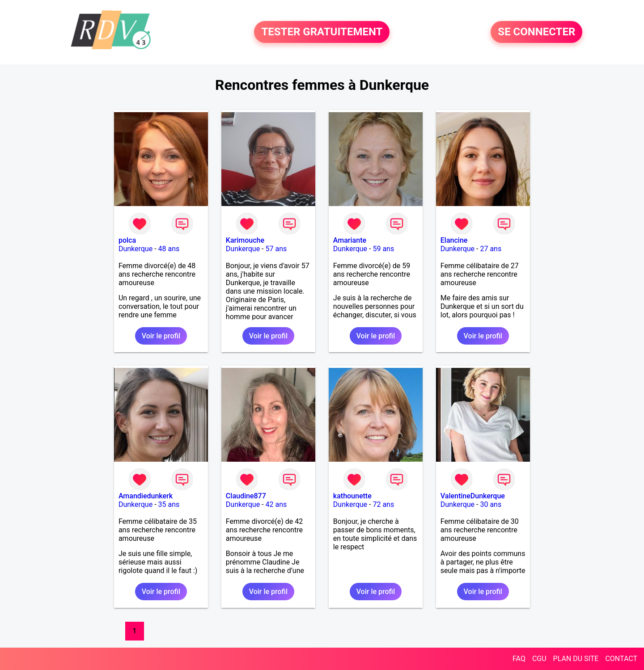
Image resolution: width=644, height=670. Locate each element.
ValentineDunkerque (473, 496)
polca (127, 240)
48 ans (169, 249)
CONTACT (621, 659)
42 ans (276, 504)
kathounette (352, 496)
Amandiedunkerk (146, 496)
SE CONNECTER (536, 32)
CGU (539, 659)
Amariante (350, 240)
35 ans (169, 504)
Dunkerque (136, 249)
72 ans (383, 504)
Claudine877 (246, 496)
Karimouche (245, 240)
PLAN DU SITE (576, 659)
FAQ (519, 659)
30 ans (491, 504)
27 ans (491, 249)
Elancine (454, 240)
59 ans (383, 249)
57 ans (276, 249)
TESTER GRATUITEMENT (322, 32)
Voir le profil (161, 336)
